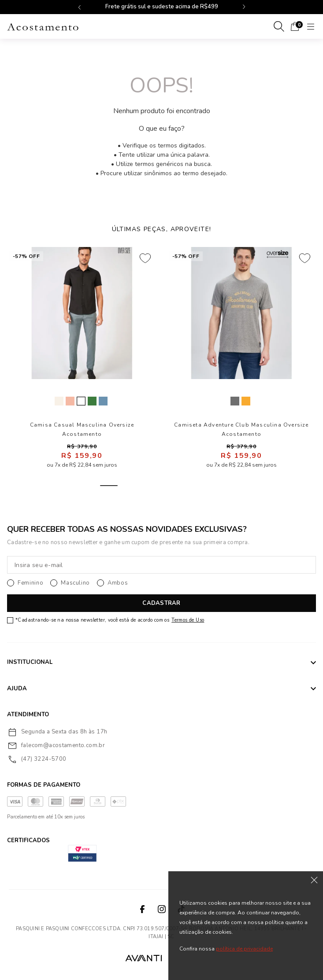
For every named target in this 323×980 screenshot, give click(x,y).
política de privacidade (244, 949)
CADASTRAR (161, 603)
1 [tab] (109, 486)
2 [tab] (130, 486)
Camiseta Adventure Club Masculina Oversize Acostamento (241, 429)
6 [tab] (215, 486)
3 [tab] (151, 486)
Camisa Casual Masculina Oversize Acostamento (82, 429)
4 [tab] (172, 486)
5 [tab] (193, 486)
